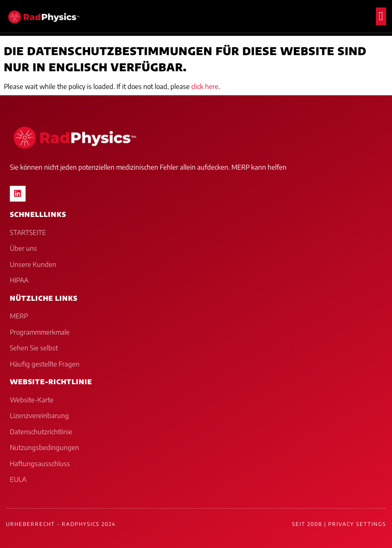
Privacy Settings (357, 524)
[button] (381, 16)
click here (205, 86)
